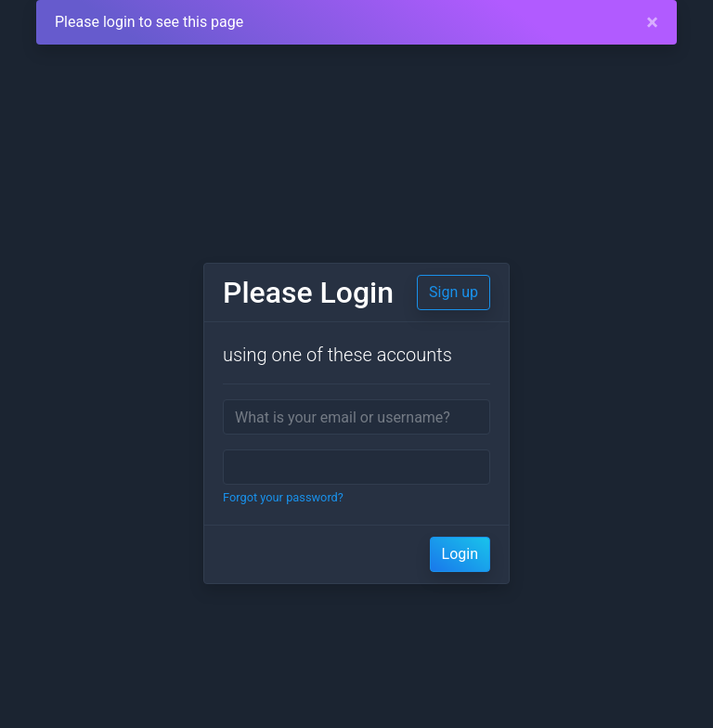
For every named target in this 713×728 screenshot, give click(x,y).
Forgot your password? (283, 497)
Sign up (454, 292)
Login (460, 554)
